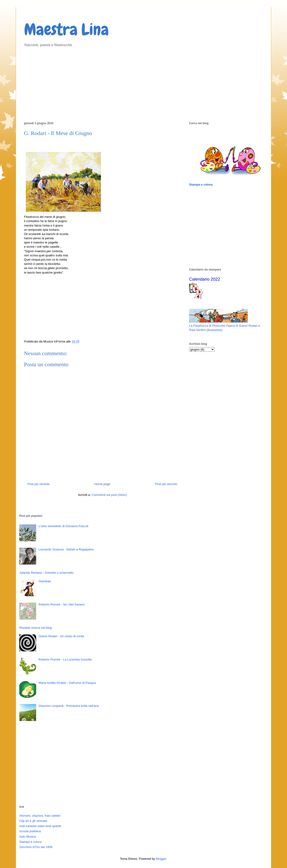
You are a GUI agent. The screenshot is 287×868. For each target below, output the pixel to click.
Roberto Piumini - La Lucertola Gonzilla (65, 659)
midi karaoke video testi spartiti (40, 826)
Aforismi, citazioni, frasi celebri (40, 816)
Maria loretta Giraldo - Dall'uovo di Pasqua (67, 683)
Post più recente (39, 484)
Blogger (161, 859)
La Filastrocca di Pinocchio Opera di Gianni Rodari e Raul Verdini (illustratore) (225, 326)
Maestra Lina (66, 29)
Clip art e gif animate (33, 821)
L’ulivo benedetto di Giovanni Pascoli (63, 526)
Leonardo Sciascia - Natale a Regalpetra (66, 549)
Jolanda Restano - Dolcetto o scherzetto (46, 573)
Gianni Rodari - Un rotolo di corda (61, 636)
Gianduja (45, 581)
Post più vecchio (166, 484)
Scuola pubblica (30, 831)
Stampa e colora (30, 842)
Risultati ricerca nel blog (35, 628)
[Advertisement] (143, 84)
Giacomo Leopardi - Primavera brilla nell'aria (69, 706)
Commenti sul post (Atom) (109, 495)
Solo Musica (28, 837)
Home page (102, 484)
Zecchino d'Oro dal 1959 (36, 847)
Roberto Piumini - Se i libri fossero (62, 604)
